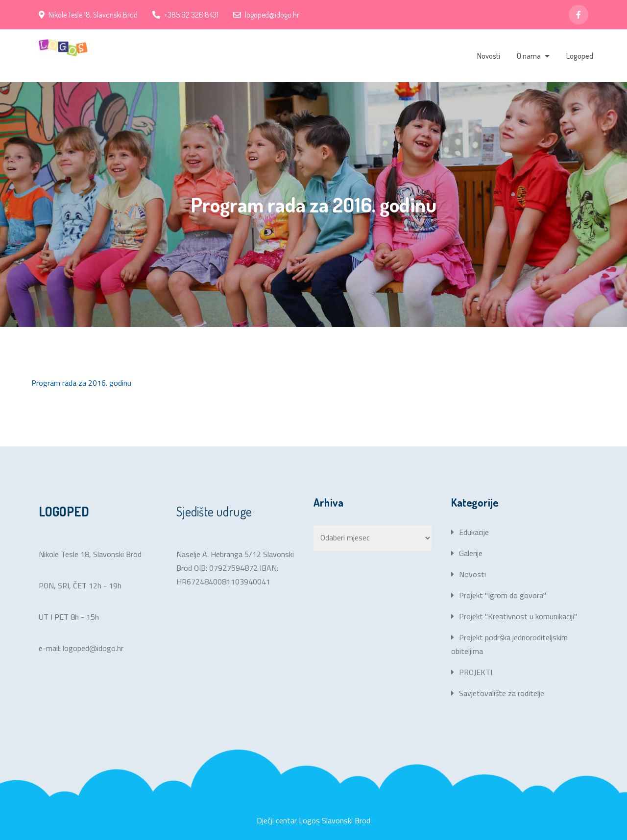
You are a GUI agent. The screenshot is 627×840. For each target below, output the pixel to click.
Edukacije (474, 532)
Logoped (580, 56)
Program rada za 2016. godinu (81, 383)
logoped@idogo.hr (266, 15)
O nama (529, 56)
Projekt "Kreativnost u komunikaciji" (518, 616)
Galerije (471, 553)
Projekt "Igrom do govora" (503, 595)
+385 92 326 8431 (185, 15)
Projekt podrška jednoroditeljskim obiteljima (509, 644)
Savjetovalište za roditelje (502, 693)
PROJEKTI (476, 672)
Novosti (489, 56)
